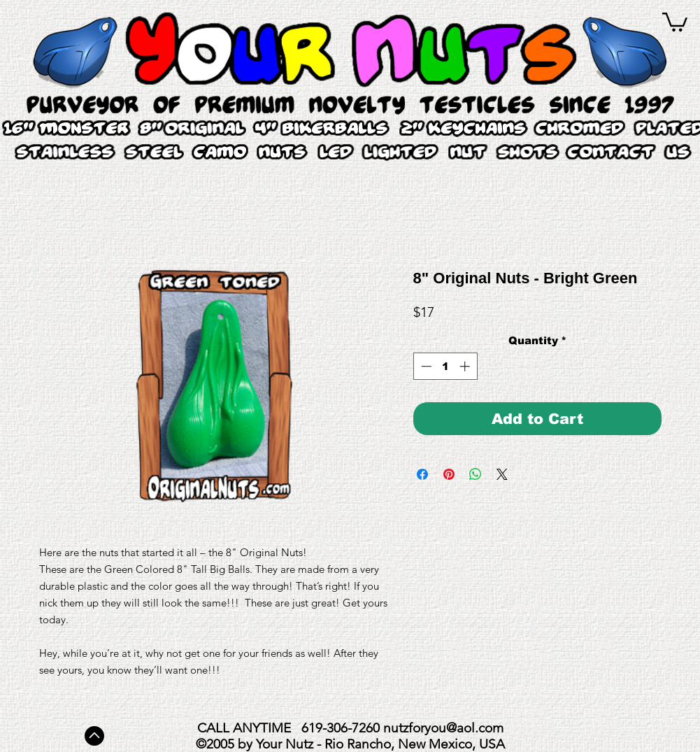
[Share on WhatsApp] (476, 474)
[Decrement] (425, 366)
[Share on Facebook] (422, 474)
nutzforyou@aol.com (443, 728)
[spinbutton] (445, 366)
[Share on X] (502, 474)
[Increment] (466, 366)
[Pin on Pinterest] (449, 474)
